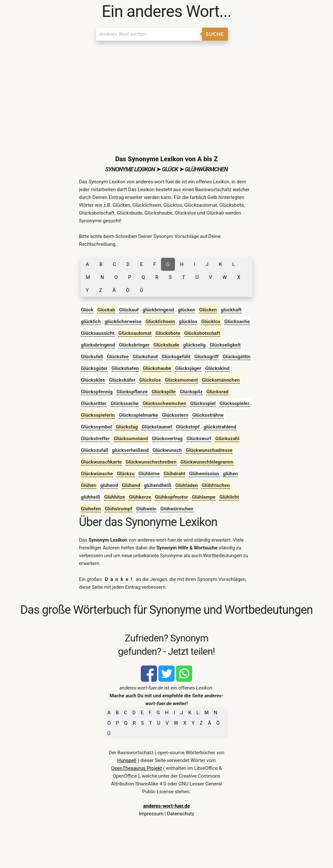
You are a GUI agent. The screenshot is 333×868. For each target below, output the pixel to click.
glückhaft (231, 310)
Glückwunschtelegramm (207, 462)
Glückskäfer (122, 380)
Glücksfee (118, 357)
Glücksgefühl (176, 357)
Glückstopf (188, 427)
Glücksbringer (134, 345)
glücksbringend (98, 345)
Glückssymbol (96, 427)
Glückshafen (125, 368)
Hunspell (127, 760)
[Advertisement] (167, 93)
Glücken (208, 310)
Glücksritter (94, 403)
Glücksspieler (234, 403)
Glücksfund (145, 357)
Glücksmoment (181, 380)
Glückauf (129, 310)
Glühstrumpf (118, 509)
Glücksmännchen (221, 380)
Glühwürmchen (177, 509)
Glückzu (126, 474)
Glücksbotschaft (202, 333)
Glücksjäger (188, 368)
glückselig (194, 345)
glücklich (91, 322)
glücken (186, 310)
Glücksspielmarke (138, 415)
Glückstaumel (157, 427)
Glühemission (204, 474)
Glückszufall (95, 450)
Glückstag (127, 427)
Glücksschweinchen (164, 403)
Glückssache (125, 403)
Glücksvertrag (167, 439)
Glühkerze (140, 497)
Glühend (131, 485)
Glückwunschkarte (101, 462)
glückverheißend (130, 450)
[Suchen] (149, 34)
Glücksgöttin (236, 357)
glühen (231, 474)
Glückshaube (157, 368)
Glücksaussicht (98, 333)
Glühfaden (186, 485)
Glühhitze (114, 497)
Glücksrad (218, 392)
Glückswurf (199, 439)
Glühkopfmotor (171, 497)
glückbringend (158, 310)
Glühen (89, 485)
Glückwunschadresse (209, 450)
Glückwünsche (97, 474)
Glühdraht (174, 474)
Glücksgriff (207, 357)
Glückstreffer (95, 439)
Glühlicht (229, 497)
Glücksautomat (135, 333)
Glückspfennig (97, 392)
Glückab (106, 310)
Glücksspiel (203, 403)
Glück (87, 310)
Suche (215, 34)
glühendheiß (158, 485)
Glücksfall (92, 357)
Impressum (151, 814)
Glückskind (217, 368)
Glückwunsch (167, 450)
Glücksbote (168, 333)
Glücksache (237, 322)
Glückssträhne (208, 415)
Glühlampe (204, 497)
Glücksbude (166, 345)
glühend (109, 485)
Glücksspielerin (98, 415)
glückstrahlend (220, 427)
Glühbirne (149, 474)
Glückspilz (191, 392)
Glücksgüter (94, 368)
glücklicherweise (123, 322)
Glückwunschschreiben (151, 462)
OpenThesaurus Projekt (137, 768)
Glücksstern (175, 415)
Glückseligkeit (225, 345)
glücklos (188, 322)
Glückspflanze (132, 392)
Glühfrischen (216, 485)
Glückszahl (227, 439)
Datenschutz (180, 814)
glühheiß (91, 497)
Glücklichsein (160, 322)
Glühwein (147, 509)
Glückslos (150, 380)
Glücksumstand (131, 439)
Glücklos (211, 322)
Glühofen (91, 509)
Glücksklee (93, 380)
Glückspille (164, 392)
